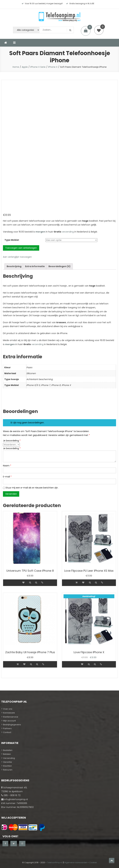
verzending (68, 232)
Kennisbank (9, 713)
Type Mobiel (12, 240)
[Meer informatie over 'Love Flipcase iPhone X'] (76, 662)
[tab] (14, 266)
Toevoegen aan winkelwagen (21, 248)
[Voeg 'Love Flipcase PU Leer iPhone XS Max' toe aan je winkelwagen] (76, 583)
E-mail (7, 477)
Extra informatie (35, 266)
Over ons (8, 709)
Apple (25, 67)
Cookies (93, 862)
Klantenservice (11, 717)
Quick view (30, 583)
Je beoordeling (12, 441)
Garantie (8, 762)
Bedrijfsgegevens (12, 725)
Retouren (8, 770)
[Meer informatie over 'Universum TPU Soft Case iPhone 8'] (18, 581)
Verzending (9, 758)
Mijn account (9, 721)
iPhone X (53, 67)
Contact (7, 732)
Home (16, 67)
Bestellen (8, 750)
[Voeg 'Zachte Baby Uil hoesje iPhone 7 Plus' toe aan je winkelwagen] (18, 664)
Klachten (8, 766)
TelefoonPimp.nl (55, 862)
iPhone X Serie (38, 67)
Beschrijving (14, 266)
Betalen (7, 754)
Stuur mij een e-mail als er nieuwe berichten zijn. (32, 488)
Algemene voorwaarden (76, 862)
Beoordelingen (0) (59, 266)
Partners (7, 728)
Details (42, 583)
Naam (7, 466)
